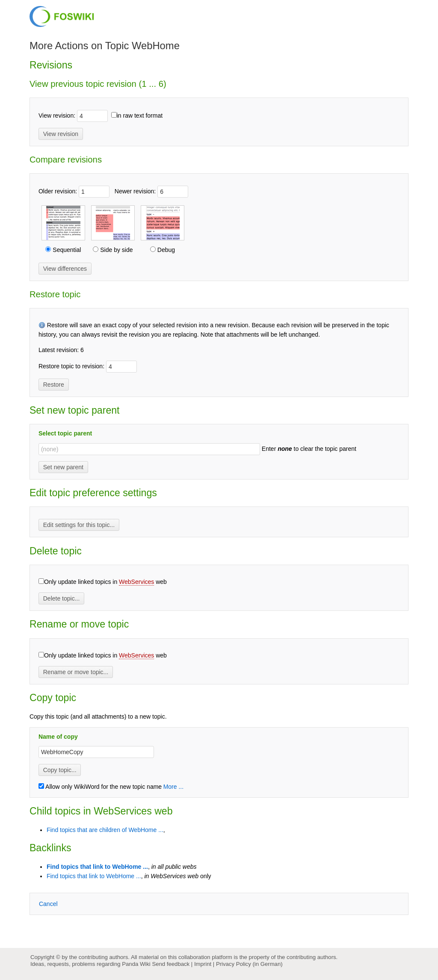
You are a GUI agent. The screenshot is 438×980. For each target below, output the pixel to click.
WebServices (136, 582)
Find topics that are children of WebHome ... (105, 830)
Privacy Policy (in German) (249, 964)
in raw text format (140, 115)
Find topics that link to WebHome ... (97, 867)
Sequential (66, 250)
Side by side (115, 250)
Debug (165, 250)
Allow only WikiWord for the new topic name (100, 787)
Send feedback (171, 964)
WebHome (156, 46)
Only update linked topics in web (105, 582)
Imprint (203, 964)
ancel (48, 904)
